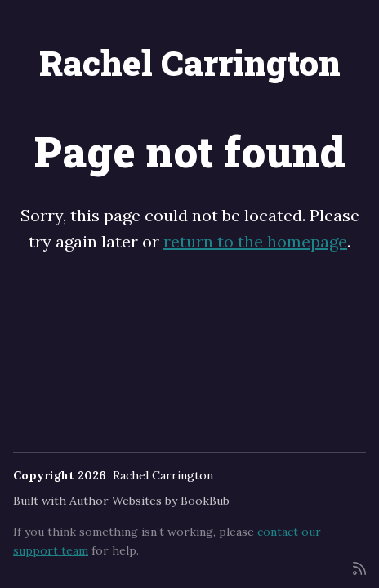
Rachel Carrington (190, 62)
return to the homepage (255, 241)
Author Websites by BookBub (149, 501)
